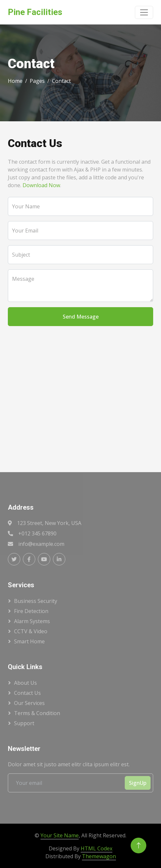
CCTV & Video (31, 631)
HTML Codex (97, 848)
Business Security (36, 601)
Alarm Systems (32, 621)
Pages (37, 81)
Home (15, 81)
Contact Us (27, 693)
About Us (25, 683)
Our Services (29, 703)
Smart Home (29, 641)
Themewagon (99, 856)
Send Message (81, 317)
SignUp (138, 783)
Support (24, 723)
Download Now (41, 185)
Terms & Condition (37, 713)
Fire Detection (31, 611)
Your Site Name (60, 835)
